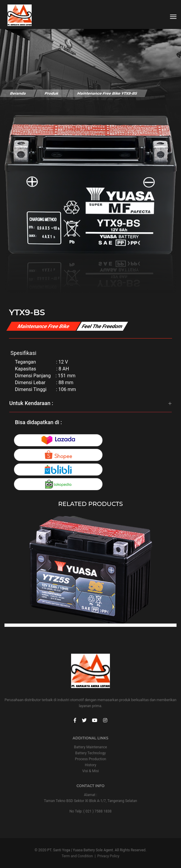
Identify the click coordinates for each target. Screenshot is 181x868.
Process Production (91, 759)
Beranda (18, 93)
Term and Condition (77, 856)
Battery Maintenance (90, 747)
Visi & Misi (90, 771)
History (90, 765)
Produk (52, 93)
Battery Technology (90, 753)
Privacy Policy (108, 856)
